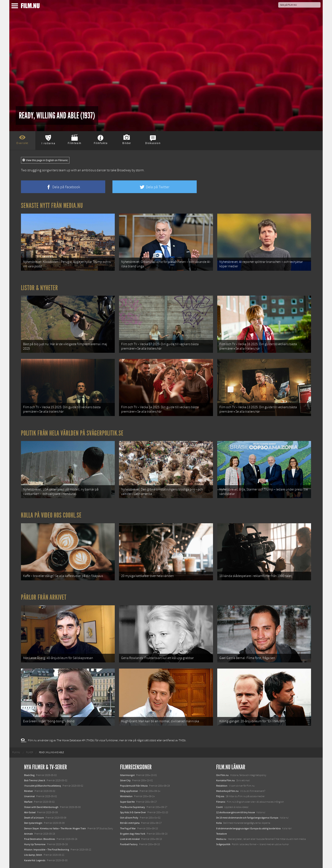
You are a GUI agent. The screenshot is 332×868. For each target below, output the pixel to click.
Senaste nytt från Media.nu (52, 206)
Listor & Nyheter (39, 288)
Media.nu (221, 839)
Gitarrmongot (127, 775)
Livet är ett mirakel (130, 839)
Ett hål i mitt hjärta (130, 823)
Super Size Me (127, 802)
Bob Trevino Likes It (35, 780)
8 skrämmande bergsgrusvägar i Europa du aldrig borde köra (248, 828)
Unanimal (29, 796)
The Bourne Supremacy (133, 807)
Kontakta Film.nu (225, 780)
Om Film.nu (222, 775)
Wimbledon (126, 796)
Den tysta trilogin (33, 823)
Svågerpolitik (223, 844)
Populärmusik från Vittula (134, 786)
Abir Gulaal (30, 812)
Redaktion (222, 786)
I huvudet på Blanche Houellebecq (43, 786)
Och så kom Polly (129, 818)
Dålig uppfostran (129, 791)
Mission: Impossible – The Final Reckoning (47, 850)
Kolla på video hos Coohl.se (51, 515)
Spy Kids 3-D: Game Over (133, 812)
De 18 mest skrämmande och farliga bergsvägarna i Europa (247, 818)
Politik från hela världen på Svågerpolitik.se (72, 433)
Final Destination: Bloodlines (40, 839)
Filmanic (221, 802)
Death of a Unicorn (34, 818)
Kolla (219, 823)
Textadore (221, 834)
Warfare (28, 802)
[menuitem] (16, 753)
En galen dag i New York (133, 834)
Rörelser (29, 791)
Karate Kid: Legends (35, 860)
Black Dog (29, 775)
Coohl (219, 807)
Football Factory (129, 844)
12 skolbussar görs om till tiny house (236, 812)
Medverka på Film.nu (227, 791)
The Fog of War (128, 828)
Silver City (125, 780)
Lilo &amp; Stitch (33, 855)
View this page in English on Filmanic (45, 160)
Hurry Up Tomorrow (35, 844)
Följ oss (220, 796)
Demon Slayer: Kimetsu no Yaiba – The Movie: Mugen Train (55, 828)
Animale (28, 834)
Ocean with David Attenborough (41, 807)
